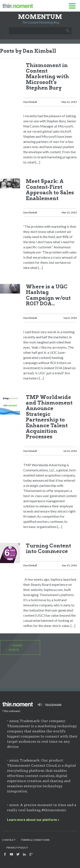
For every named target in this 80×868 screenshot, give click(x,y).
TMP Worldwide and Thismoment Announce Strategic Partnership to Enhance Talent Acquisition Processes (49, 417)
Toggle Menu (72, 6)
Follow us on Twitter (18, 854)
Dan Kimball (30, 102)
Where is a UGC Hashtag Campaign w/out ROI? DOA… (48, 295)
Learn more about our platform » (33, 819)
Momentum (40, 17)
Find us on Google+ (31, 854)
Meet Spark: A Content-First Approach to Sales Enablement (50, 190)
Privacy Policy (17, 848)
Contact (9, 840)
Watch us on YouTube (11, 854)
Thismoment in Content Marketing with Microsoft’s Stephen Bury (47, 77)
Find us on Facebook (5, 854)
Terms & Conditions (35, 840)
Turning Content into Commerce (48, 548)
